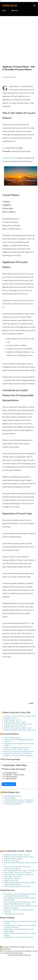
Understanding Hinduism (12, 738)
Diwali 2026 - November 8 (13, 876)
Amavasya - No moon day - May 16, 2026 (18, 724)
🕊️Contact (15, 10)
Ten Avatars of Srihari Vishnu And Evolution (19, 752)
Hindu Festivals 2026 (11, 880)
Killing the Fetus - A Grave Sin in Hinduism (19, 937)
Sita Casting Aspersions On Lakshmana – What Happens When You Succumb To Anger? (20, 903)
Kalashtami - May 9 (11, 718)
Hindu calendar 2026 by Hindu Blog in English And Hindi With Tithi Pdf (20, 883)
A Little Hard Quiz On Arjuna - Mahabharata (19, 800)
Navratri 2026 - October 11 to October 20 (18, 873)
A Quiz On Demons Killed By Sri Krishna (18, 802)
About (4, 10)
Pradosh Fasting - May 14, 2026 (15, 722)
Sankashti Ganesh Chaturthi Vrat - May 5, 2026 (20, 716)
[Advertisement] (19, 37)
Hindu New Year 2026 (11, 861)
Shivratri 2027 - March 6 (12, 878)
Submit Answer (9, 784)
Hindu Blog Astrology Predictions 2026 (17, 886)
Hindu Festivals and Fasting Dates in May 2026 (20, 730)
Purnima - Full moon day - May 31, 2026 (18, 728)
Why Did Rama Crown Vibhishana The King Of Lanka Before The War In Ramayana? (20, 895)
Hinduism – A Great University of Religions (19, 755)
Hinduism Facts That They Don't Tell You (18, 753)
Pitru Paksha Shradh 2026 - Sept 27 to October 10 (20, 871)
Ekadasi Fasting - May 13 (12, 720)
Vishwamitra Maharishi (10, 158)
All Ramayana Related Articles (14, 914)
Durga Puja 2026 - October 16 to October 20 (19, 874)
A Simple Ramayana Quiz (13, 796)
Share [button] (31, 703)
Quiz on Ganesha (10, 798)
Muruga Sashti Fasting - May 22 (15, 726)
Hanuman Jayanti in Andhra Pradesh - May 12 (19, 857)
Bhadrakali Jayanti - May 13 (13, 859)
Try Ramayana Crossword (13, 804)
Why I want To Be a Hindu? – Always (17, 750)
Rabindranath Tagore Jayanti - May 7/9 (17, 855)
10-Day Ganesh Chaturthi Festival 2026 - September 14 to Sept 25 (18, 868)
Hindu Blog (10, 6)
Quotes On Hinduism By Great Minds (17, 748)
